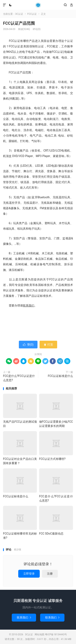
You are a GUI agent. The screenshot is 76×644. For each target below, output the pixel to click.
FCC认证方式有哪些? (52, 459)
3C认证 (38, 5)
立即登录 (29, 574)
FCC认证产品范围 (19, 23)
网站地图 (40, 634)
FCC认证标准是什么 (60, 376)
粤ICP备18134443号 (56, 634)
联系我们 (24, 617)
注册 (50, 574)
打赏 (48, 345)
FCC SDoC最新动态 (51, 534)
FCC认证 (32, 14)
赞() (28, 345)
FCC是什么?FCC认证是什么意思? (19, 378)
